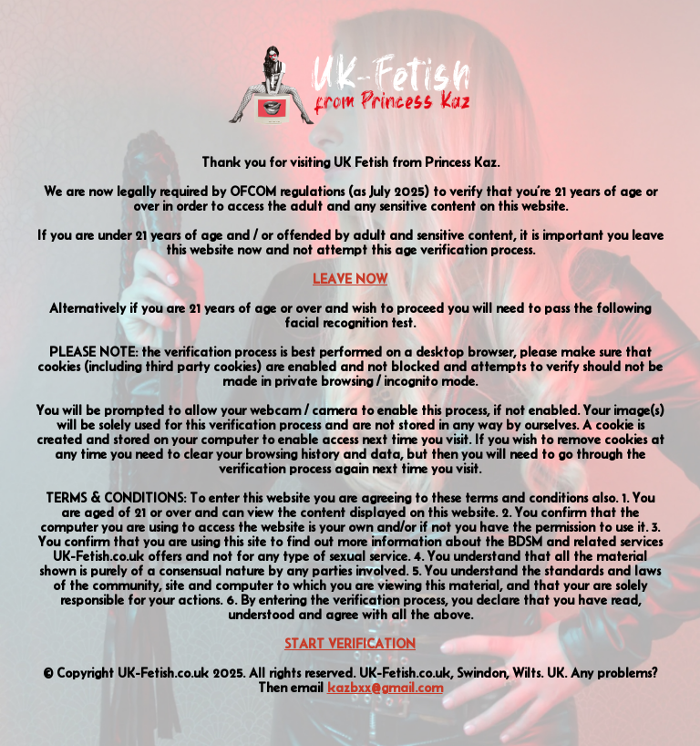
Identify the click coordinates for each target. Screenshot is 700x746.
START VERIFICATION (350, 644)
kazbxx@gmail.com (385, 688)
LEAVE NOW (350, 279)
